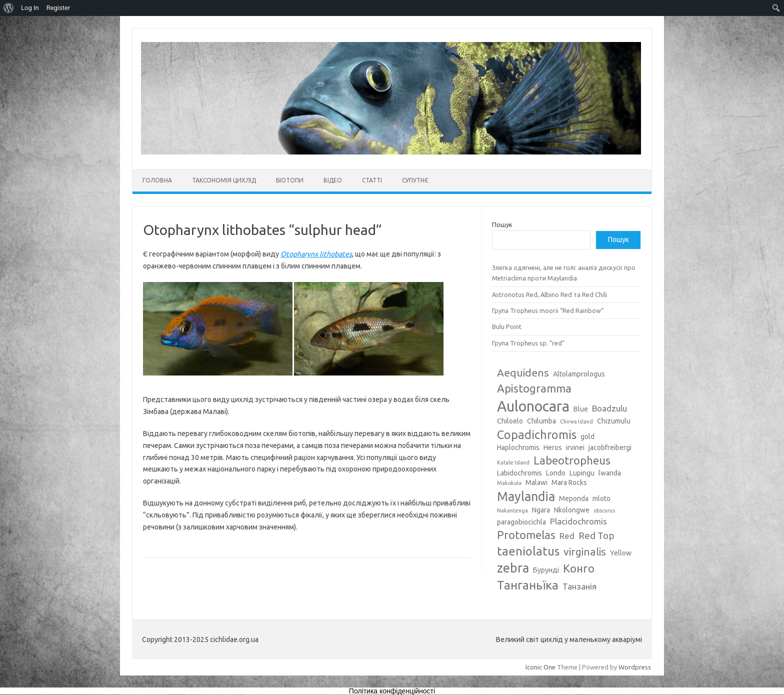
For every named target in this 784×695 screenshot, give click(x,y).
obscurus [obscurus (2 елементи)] (604, 510)
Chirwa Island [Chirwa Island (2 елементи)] (576, 421)
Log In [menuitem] (30, 8)
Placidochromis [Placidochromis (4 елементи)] (578, 521)
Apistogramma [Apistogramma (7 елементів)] (534, 388)
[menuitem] (9, 8)
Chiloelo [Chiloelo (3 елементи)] (510, 421)
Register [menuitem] (58, 8)
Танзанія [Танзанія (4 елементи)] (579, 586)
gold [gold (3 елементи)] (587, 436)
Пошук (502, 224)
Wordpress (635, 667)
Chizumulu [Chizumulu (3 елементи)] (614, 421)
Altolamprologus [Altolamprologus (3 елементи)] (579, 374)
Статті (372, 180)
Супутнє (415, 180)
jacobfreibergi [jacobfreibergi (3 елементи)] (610, 447)
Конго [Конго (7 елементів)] (579, 568)
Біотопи (290, 180)
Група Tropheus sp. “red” (528, 343)
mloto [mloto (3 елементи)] (601, 498)
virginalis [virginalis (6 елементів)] (585, 551)
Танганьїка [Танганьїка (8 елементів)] (528, 585)
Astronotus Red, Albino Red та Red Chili (549, 294)
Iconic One (540, 667)
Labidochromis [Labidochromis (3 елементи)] (519, 473)
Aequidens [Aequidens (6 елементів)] (523, 372)
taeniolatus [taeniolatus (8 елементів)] (528, 551)
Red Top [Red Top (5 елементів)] (596, 535)
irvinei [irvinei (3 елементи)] (575, 447)
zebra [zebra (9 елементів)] (513, 568)
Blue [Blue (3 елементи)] (581, 409)
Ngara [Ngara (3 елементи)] (541, 510)
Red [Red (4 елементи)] (567, 536)
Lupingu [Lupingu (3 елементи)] (582, 473)
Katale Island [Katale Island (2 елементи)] (513, 462)
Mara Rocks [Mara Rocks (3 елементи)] (569, 482)
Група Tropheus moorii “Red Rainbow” (548, 310)
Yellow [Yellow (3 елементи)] (621, 553)
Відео (333, 180)
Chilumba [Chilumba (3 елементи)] (541, 421)
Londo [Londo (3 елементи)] (556, 473)
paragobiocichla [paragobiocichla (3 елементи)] (521, 522)
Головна (157, 180)
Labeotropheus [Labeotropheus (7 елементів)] (572, 460)
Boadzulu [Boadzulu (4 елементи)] (609, 408)
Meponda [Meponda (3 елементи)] (574, 498)
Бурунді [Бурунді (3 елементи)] (546, 570)
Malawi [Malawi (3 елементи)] (536, 482)
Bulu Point (507, 326)
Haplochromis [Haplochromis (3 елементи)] (518, 447)
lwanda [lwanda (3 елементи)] (610, 473)
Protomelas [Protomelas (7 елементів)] (526, 535)
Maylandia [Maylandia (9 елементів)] (526, 496)
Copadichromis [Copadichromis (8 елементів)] (537, 434)
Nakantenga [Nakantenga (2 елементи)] (512, 510)
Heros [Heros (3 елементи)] (553, 447)
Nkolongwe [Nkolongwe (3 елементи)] (572, 510)
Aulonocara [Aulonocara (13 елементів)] (533, 406)
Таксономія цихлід (224, 180)
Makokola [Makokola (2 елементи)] (509, 483)
